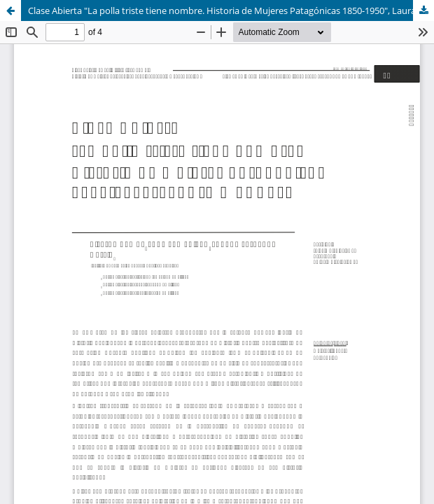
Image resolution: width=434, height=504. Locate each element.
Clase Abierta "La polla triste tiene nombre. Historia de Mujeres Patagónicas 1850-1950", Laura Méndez (231, 10)
